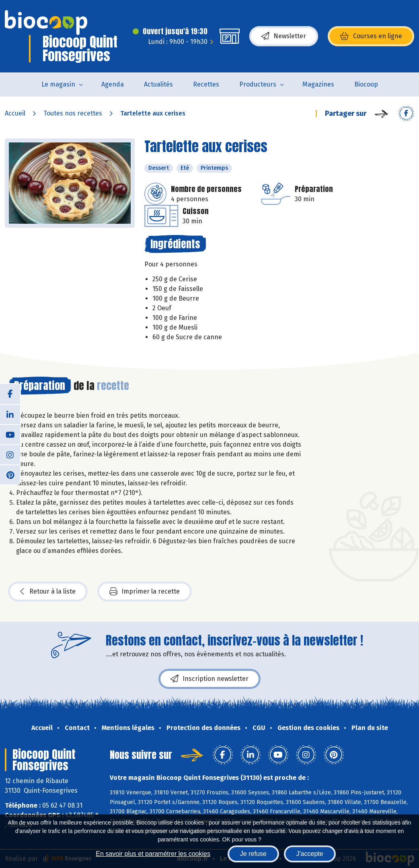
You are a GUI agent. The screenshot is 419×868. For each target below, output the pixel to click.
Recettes (206, 84)
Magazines (318, 84)
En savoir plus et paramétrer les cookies (153, 854)
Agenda (113, 84)
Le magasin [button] (58, 84)
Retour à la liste (48, 592)
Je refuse (253, 854)
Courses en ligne (371, 36)
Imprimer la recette (145, 592)
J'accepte (310, 854)
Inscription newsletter (209, 679)
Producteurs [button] (258, 84)
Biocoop (366, 84)
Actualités (158, 84)
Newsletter (284, 36)
